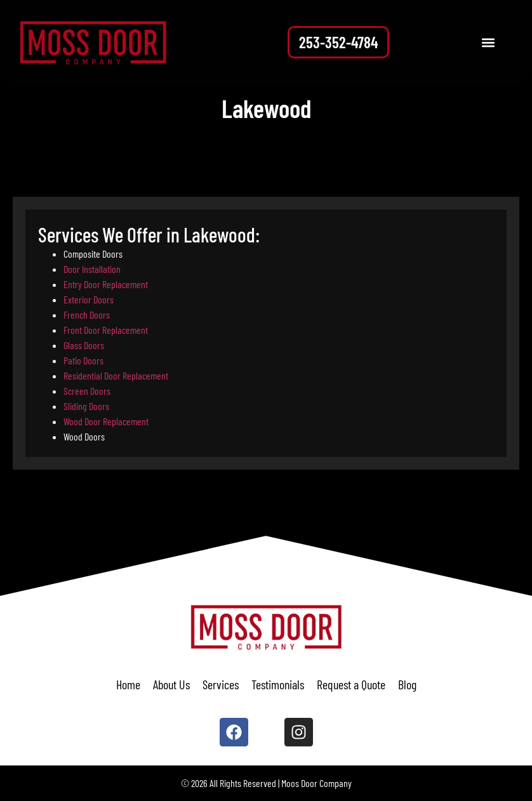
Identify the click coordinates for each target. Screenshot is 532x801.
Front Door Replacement (106, 330)
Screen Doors (87, 391)
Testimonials (278, 684)
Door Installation (92, 269)
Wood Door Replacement (106, 421)
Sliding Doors (86, 406)
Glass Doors (84, 345)
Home (128, 684)
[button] (489, 42)
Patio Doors (83, 360)
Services (221, 684)
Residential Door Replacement (116, 375)
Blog (407, 684)
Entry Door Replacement (106, 284)
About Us (171, 684)
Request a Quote (351, 684)
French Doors (87, 314)
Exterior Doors (89, 299)
